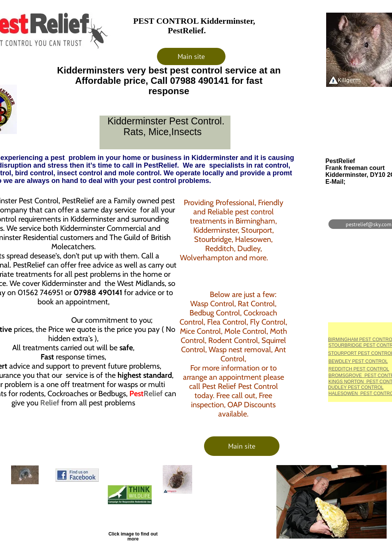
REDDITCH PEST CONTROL (359, 369)
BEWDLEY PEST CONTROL (358, 361)
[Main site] (191, 56)
